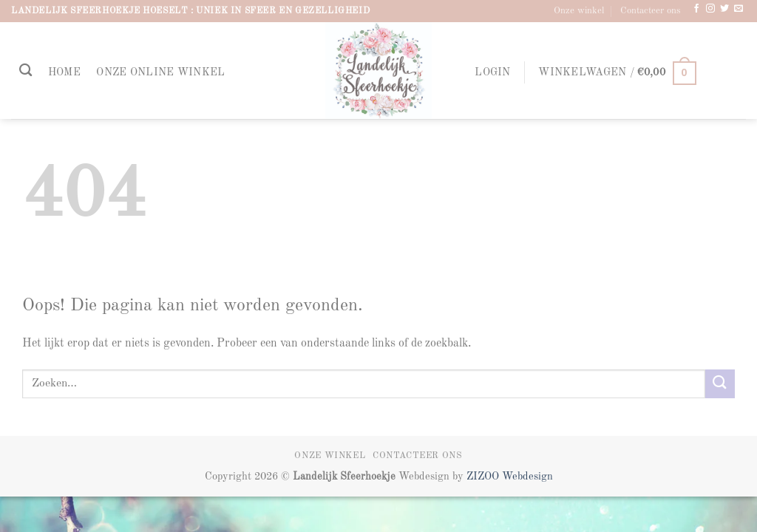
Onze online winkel (160, 72)
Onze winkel (579, 11)
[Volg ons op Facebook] (696, 9)
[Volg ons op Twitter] (724, 9)
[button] (493, 73)
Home (64, 72)
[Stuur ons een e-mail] (739, 9)
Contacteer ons (651, 11)
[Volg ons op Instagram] (710, 9)
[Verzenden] (720, 384)
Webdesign (527, 477)
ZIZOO (484, 477)
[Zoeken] (26, 71)
